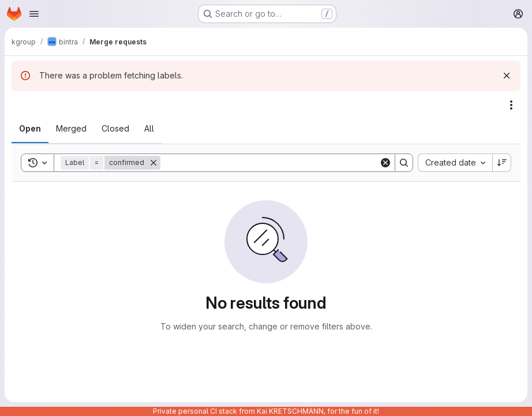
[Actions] (511, 105)
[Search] (270, 163)
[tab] (30, 129)
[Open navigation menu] (34, 14)
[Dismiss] (507, 76)
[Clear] (385, 163)
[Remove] (153, 163)
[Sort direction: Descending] (502, 163)
